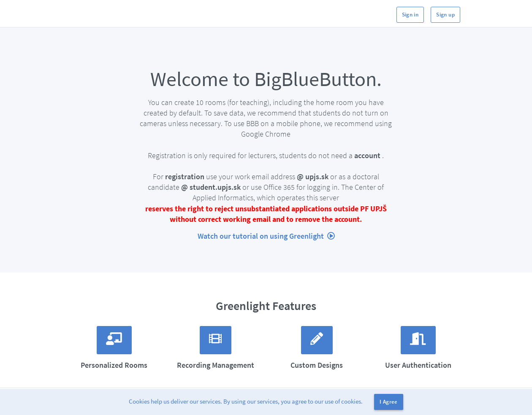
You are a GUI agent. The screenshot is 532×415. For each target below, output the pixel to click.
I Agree (389, 402)
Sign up (445, 15)
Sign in (410, 15)
